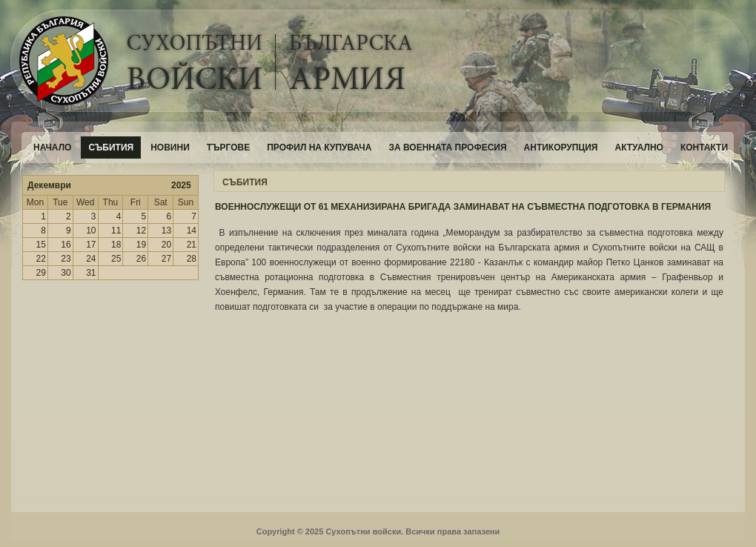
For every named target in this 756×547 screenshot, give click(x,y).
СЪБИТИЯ (245, 182)
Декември (49, 185)
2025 (181, 185)
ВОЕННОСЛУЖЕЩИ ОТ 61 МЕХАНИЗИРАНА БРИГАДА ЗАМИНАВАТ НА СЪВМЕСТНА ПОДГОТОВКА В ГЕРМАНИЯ (463, 207)
